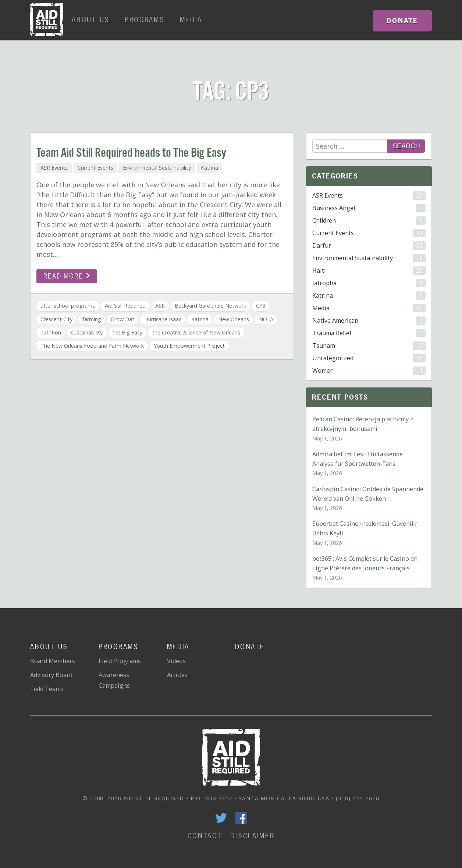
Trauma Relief (369, 333)
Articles (177, 675)
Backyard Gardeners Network (210, 306)
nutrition (51, 332)
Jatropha (369, 283)
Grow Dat (122, 319)
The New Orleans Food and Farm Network (92, 346)
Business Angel (369, 208)
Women (369, 371)
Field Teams (47, 689)
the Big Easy (127, 332)
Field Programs (120, 661)
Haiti (369, 271)
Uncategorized (369, 358)
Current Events (95, 168)
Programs (145, 20)
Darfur (369, 246)
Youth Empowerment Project (189, 346)
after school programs (68, 306)
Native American (369, 321)
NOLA (266, 319)
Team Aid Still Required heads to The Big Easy (131, 153)
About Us (91, 20)
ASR (160, 306)
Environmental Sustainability (157, 168)
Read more (67, 276)
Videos (176, 661)
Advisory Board (51, 675)
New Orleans (234, 319)
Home (47, 20)
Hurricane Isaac (163, 319)
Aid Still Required (125, 306)
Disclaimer (252, 836)
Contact (205, 836)
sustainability (87, 332)
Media (191, 20)
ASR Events (54, 168)
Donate (250, 647)
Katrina (209, 168)
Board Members (53, 661)
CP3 (261, 306)
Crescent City (56, 319)
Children (369, 221)
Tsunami (369, 346)
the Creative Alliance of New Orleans (196, 332)
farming (92, 319)
